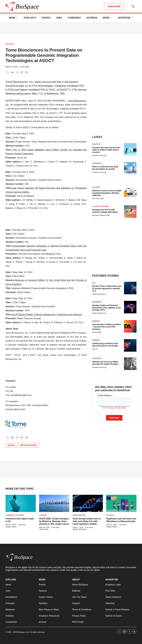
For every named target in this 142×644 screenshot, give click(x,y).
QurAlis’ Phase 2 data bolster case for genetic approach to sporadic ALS (107, 288)
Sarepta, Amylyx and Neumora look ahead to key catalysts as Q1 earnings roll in (106, 308)
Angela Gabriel (11, 527)
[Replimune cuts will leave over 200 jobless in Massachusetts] (121, 503)
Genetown (10, 44)
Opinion (96, 321)
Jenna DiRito (97, 332)
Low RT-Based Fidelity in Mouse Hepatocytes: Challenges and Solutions (46, 315)
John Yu (95, 349)
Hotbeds (92, 18)
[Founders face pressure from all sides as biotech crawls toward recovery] (130, 149)
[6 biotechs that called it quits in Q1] (21, 503)
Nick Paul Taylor (98, 199)
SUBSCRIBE (114, 6)
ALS (94, 283)
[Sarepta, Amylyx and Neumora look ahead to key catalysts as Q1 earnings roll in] (130, 307)
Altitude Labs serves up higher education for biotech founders (105, 363)
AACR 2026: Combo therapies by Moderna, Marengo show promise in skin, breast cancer (54, 521)
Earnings (97, 163)
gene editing (79, 515)
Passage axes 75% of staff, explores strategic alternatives (105, 211)
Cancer (43, 515)
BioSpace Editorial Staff (101, 215)
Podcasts (30, 18)
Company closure (15, 515)
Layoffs (96, 187)
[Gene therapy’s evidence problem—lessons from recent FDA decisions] (130, 326)
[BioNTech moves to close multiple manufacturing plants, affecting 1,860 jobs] (130, 192)
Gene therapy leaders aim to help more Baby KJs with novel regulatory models (87, 521)
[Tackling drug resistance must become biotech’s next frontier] (130, 345)
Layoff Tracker (100, 206)
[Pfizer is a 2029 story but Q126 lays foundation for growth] (130, 168)
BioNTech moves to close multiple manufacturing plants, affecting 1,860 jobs (107, 193)
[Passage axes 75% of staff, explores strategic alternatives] (130, 212)
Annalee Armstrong (99, 156)
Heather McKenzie (99, 294)
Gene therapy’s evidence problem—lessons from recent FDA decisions (106, 327)
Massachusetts (28, 445)
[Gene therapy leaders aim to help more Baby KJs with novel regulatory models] (88, 503)
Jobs (59, 18)
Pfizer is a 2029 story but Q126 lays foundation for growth (105, 168)
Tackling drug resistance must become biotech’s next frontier (105, 345)
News (12, 18)
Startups (97, 358)
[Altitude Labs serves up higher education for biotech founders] (130, 364)
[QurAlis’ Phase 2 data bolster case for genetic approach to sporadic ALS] (130, 288)
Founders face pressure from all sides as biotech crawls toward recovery (106, 150)
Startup (96, 144)
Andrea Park (44, 529)
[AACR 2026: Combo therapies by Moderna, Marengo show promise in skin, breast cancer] (54, 503)
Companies (74, 18)
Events (46, 18)
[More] (17, 18)
